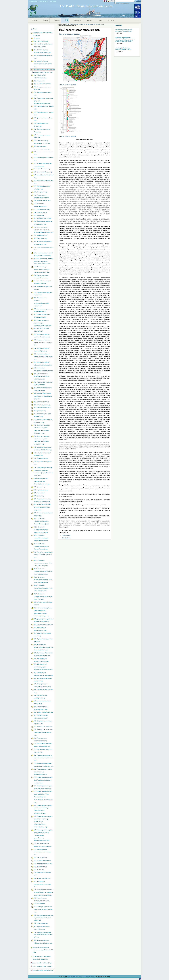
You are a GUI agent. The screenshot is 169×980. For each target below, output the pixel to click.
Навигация (29, 26)
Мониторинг (78, 20)
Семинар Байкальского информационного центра (124, 49)
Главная (35, 20)
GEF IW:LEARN (72, 977)
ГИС (67, 20)
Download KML (66, 536)
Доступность (44, 1)
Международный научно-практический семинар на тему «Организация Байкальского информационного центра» (125, 40)
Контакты (53, 1)
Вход (112, 1)
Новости (57, 20)
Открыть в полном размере (68, 85)
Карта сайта (33, 1)
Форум (100, 20)
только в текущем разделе (122, 3)
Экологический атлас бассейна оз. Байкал (87, 24)
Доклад (46, 20)
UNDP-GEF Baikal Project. (87, 977)
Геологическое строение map (70, 34)
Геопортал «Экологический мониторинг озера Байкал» (124, 30)
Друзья (90, 20)
